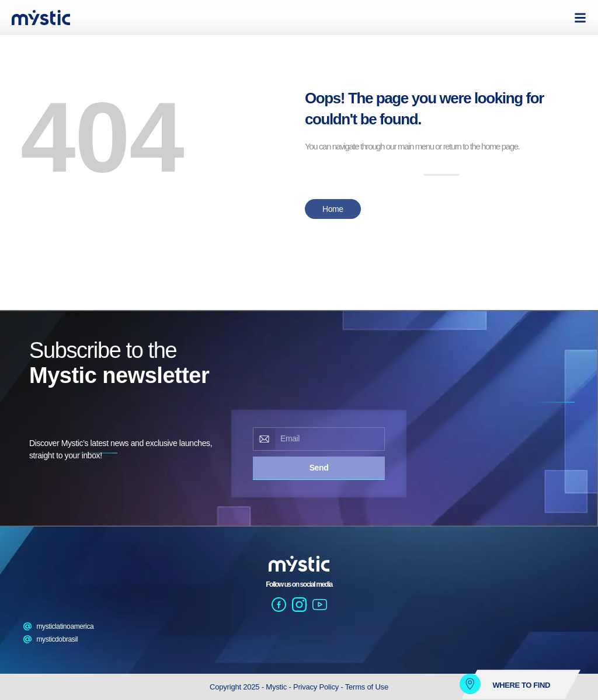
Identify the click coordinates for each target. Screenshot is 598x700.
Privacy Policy (317, 687)
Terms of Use (367, 687)
